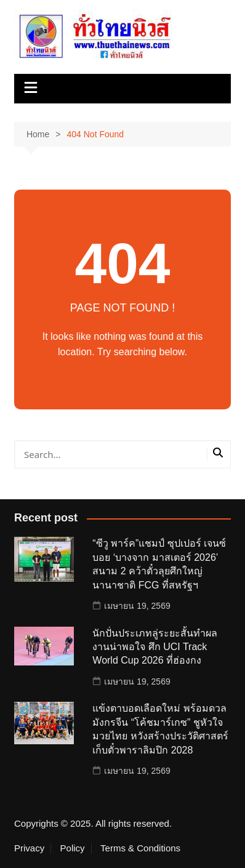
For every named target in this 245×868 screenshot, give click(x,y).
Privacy (29, 848)
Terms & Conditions (140, 848)
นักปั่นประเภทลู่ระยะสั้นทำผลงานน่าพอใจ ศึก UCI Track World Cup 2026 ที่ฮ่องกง (155, 647)
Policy (73, 848)
